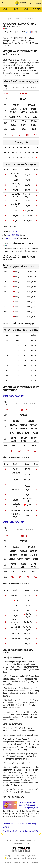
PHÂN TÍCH (37, 9)
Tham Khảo (31, 841)
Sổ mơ (28, 844)
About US (17, 863)
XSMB (5, 9)
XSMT (16, 9)
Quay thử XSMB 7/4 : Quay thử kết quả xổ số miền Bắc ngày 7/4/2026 (29, 805)
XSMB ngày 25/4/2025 (13, 396)
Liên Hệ (25, 863)
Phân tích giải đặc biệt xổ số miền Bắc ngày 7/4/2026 (20, 831)
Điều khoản (34, 863)
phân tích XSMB (13, 235)
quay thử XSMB (12, 238)
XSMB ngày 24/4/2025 (13, 522)
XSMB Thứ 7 (14, 232)
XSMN (26, 9)
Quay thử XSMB (18, 844)
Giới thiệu (8, 863)
